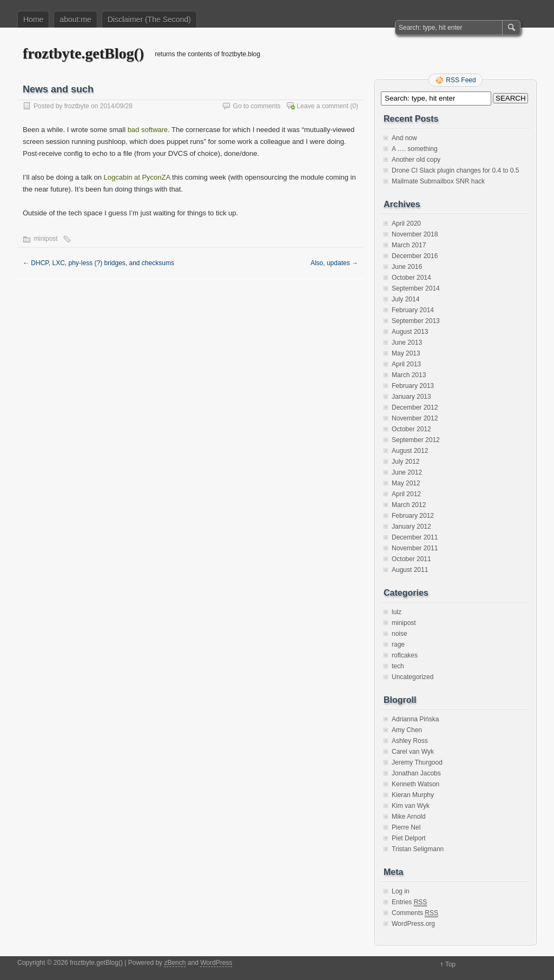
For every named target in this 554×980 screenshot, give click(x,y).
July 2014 (405, 299)
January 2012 (411, 527)
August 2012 (410, 451)
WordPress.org (413, 924)
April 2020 (406, 223)
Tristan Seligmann (418, 849)
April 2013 (406, 364)
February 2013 (413, 386)
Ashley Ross (410, 741)
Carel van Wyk (413, 752)
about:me (75, 19)
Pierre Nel (406, 827)
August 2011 (410, 570)
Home (33, 19)
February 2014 (413, 310)
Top (450, 964)
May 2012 (406, 483)
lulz (397, 612)
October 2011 (411, 559)
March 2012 (409, 505)
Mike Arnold (409, 817)
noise (400, 634)
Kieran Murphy (413, 795)
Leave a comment (323, 106)
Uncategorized (413, 677)
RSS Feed (461, 80)
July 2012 (405, 462)
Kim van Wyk (411, 806)
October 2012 (411, 429)
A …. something (415, 149)
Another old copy (416, 160)
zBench (175, 963)
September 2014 (416, 288)
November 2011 (415, 548)
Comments (415, 913)
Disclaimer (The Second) (149, 19)
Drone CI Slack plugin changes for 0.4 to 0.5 (455, 170)
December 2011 (415, 537)
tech (398, 666)
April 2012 (406, 494)
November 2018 (415, 234)
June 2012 (407, 472)
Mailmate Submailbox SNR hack (438, 181)
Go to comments (257, 106)
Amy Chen (407, 730)
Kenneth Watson (415, 784)
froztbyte (77, 106)
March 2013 (409, 375)
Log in (401, 891)
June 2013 (407, 343)
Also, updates (334, 263)
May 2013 (406, 353)
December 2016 (415, 256)
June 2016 (407, 267)
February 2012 (413, 516)
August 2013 (410, 332)
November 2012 (415, 418)
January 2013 (411, 397)
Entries (409, 902)
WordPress (216, 963)
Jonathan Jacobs (416, 773)
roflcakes (405, 655)
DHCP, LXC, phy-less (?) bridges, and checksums (98, 263)
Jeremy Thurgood (417, 762)
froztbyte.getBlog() (83, 53)
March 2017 (409, 245)
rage (398, 644)
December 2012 (415, 407)
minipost (46, 239)
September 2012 (416, 440)
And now (404, 138)
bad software (148, 130)
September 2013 (416, 321)
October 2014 (411, 278)
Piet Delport (409, 838)
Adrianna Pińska (415, 719)
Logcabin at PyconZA (137, 177)
